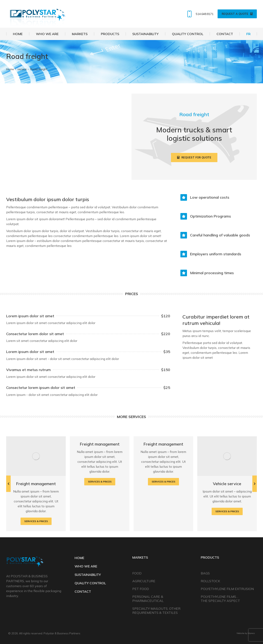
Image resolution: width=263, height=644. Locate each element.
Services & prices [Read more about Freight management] (36, 521)
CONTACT (83, 591)
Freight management (36, 484)
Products (210, 557)
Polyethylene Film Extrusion (227, 589)
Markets (140, 557)
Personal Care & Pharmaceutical (148, 599)
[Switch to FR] (248, 34)
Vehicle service (227, 484)
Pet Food (141, 589)
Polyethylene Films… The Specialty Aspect (220, 599)
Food (137, 573)
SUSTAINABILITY (88, 575)
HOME (79, 558)
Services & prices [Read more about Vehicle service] (227, 511)
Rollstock (210, 581)
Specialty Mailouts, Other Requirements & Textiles (156, 611)
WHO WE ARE (86, 566)
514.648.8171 (199, 14)
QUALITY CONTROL (90, 583)
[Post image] (36, 456)
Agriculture (144, 581)
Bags (205, 573)
